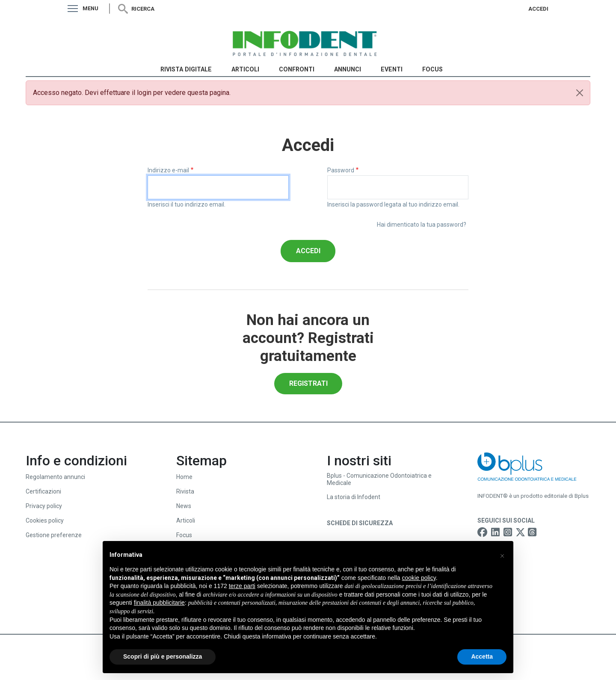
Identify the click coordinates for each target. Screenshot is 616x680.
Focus (432, 69)
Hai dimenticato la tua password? (422, 225)
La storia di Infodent (354, 497)
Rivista (185, 491)
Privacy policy (44, 506)
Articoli (245, 69)
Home (184, 477)
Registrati (308, 383)
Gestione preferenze (54, 535)
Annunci (348, 69)
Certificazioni (43, 491)
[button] (502, 555)
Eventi (392, 69)
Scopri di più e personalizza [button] (163, 656)
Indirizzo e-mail (168, 170)
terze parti (242, 586)
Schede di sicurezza (360, 523)
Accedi (538, 9)
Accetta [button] (482, 656)
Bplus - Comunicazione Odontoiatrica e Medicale (379, 479)
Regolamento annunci (55, 477)
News (184, 506)
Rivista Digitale (186, 69)
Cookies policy (45, 520)
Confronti (297, 69)
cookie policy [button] (419, 578)
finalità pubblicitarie (159, 603)
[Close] (580, 93)
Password (341, 170)
